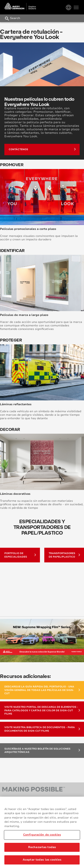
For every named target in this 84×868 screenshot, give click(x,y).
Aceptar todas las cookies (42, 860)
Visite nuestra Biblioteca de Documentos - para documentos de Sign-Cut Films (42, 729)
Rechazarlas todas (42, 847)
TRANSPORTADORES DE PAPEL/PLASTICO (64, 555)
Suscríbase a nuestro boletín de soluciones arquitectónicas (42, 751)
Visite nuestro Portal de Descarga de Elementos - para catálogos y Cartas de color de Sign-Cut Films (42, 710)
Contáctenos (42, 149)
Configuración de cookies (42, 835)
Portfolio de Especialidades (20, 555)
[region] (42, 832)
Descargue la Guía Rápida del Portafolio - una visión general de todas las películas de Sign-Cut (42, 690)
